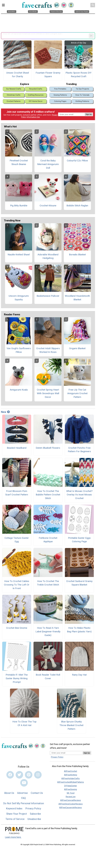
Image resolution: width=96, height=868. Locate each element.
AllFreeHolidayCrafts (70, 778)
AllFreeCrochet (70, 771)
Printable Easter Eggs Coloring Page (79, 540)
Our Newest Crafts (14, 89)
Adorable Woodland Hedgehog (48, 256)
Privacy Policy (33, 808)
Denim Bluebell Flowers (48, 448)
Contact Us (37, 793)
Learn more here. (13, 837)
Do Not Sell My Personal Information (24, 803)
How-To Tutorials (82, 95)
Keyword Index (14, 808)
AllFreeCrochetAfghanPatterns (71, 782)
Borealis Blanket (77, 255)
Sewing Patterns (60, 95)
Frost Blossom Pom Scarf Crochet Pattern (17, 493)
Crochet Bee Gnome (17, 628)
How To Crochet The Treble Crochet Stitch (48, 583)
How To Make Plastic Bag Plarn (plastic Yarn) (79, 630)
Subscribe (35, 814)
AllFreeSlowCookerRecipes (71, 804)
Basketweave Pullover (48, 296)
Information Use (33, 117)
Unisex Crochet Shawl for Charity (18, 75)
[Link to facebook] (10, 775)
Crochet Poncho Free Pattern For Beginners (79, 450)
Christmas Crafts (14, 95)
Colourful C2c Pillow (77, 161)
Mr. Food (71, 793)
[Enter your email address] (66, 753)
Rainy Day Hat (79, 675)
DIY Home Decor (36, 101)
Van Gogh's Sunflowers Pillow (19, 350)
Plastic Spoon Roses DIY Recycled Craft (78, 75)
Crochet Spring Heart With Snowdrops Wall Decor (48, 393)
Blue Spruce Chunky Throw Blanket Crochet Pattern (71, 725)
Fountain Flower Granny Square (48, 75)
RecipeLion (71, 797)
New (5, 412)
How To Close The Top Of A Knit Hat (24, 723)
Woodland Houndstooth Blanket (77, 298)
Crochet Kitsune (48, 206)
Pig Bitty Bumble (19, 206)
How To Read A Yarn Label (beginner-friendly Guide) (48, 632)
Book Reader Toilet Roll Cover (48, 677)
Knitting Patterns (82, 101)
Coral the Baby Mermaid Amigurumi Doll (48, 164)
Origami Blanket (77, 348)
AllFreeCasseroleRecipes (70, 808)
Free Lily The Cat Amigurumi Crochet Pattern (77, 393)
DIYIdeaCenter (70, 786)
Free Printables (60, 89)
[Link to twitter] (19, 775)
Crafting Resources (36, 95)
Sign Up (89, 114)
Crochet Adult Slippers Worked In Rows (48, 350)
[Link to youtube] (24, 783)
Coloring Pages (60, 101)
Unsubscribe (34, 819)
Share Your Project (17, 814)
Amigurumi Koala (19, 390)
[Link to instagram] (38, 775)
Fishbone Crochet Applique (48, 540)
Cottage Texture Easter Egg (17, 540)
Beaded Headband (17, 448)
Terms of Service (15, 819)
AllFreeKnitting (71, 775)
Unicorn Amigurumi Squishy (19, 298)
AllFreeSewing (70, 789)
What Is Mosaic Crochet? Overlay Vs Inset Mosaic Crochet (79, 495)
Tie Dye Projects (82, 89)
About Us (9, 793)
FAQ (23, 798)
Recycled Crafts (36, 89)
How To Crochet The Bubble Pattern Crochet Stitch (48, 495)
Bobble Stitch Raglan (77, 206)
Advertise (22, 793)
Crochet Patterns (14, 101)
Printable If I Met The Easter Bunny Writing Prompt (17, 678)
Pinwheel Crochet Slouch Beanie (19, 162)
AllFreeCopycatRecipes (71, 800)
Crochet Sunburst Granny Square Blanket (79, 583)
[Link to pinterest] (29, 775)
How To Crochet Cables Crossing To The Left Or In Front (17, 585)
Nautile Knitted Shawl (19, 255)
